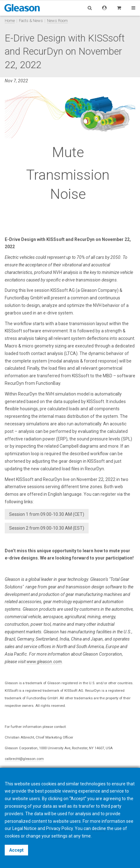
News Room (57, 21)
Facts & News (31, 21)
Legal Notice (24, 828)
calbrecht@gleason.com (24, 759)
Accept (16, 850)
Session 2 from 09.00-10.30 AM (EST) (47, 528)
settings (59, 836)
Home (10, 21)
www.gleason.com (44, 662)
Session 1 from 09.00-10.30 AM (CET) (47, 514)
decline (99, 828)
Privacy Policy (59, 828)
